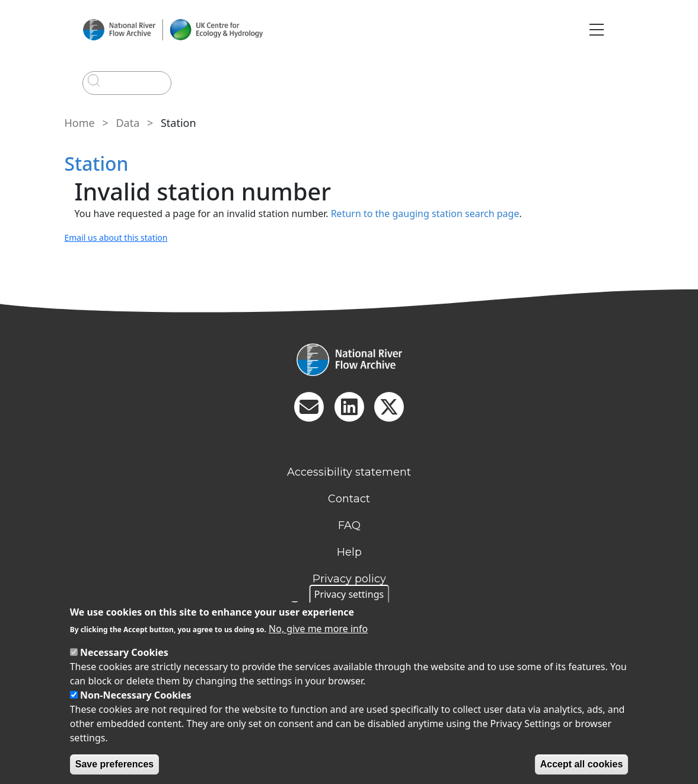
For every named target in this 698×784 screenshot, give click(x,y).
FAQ (349, 525)
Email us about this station (116, 238)
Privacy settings (349, 594)
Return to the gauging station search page (425, 213)
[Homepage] (349, 360)
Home (80, 123)
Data (128, 123)
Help (349, 552)
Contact (349, 499)
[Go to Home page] (173, 30)
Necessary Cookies (124, 652)
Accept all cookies (582, 764)
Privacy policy (349, 579)
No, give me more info (318, 629)
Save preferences (115, 764)
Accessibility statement (349, 472)
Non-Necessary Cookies (136, 695)
